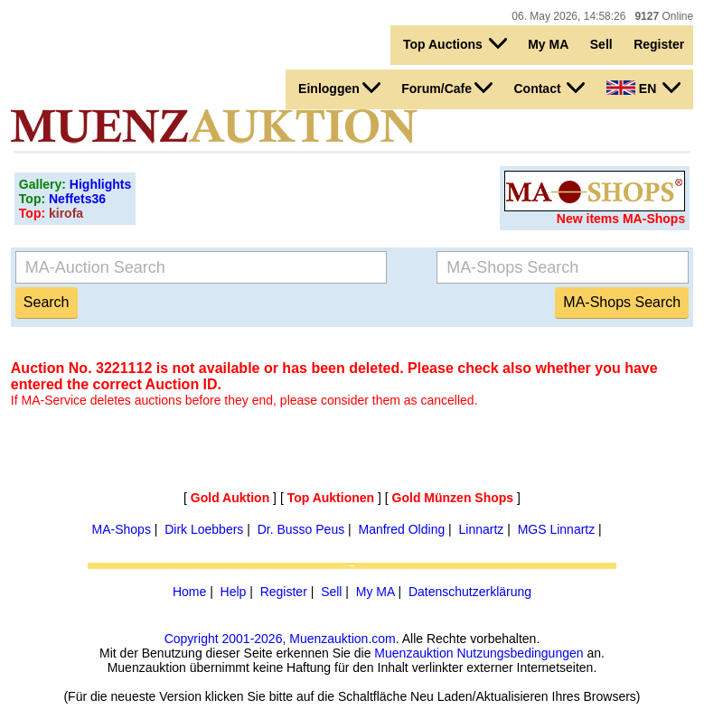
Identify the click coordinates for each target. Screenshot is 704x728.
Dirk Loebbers (204, 529)
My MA (548, 44)
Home (189, 592)
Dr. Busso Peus (301, 529)
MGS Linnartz (557, 529)
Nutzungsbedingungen (520, 653)
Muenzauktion (413, 653)
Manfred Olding (401, 529)
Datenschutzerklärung (470, 592)
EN (643, 88)
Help (234, 592)
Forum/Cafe (447, 88)
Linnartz (482, 529)
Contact (549, 88)
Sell (601, 44)
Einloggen (339, 88)
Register (659, 44)
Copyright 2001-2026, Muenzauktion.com (280, 639)
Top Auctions (455, 43)
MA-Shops (122, 529)
